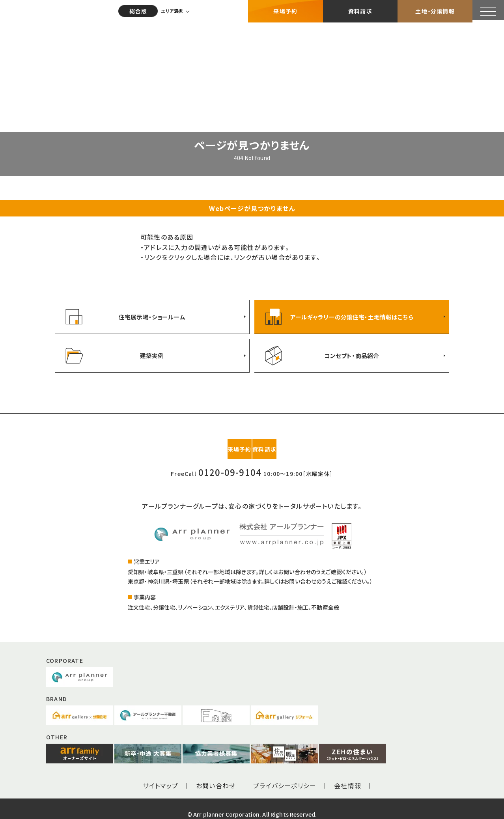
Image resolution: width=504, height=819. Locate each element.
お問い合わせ (216, 774)
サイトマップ (161, 774)
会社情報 (348, 774)
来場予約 (285, 10)
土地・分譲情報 (435, 10)
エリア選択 (175, 10)
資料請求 (360, 10)
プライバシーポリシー (285, 774)
